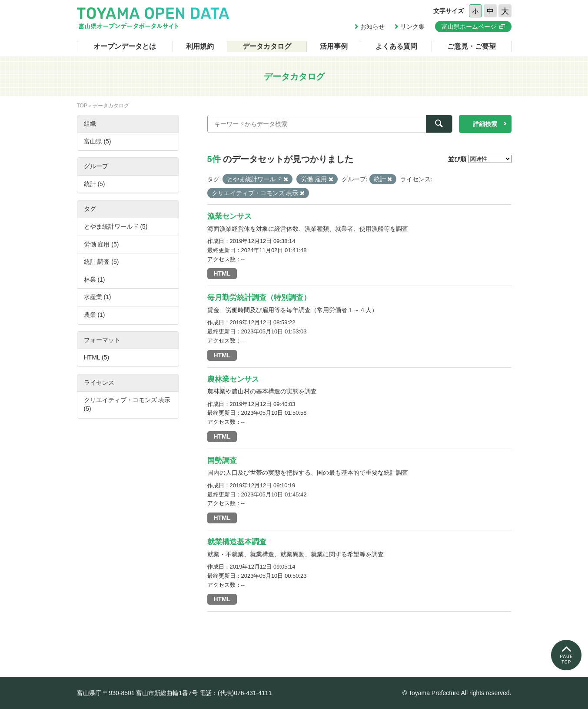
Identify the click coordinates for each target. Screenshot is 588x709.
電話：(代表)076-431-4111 (236, 693)
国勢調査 (222, 461)
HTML (222, 273)
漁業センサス (229, 216)
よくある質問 (396, 46)
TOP (82, 106)
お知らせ (372, 27)
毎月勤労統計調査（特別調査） (259, 298)
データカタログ (267, 46)
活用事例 (334, 46)
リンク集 (412, 27)
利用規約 (200, 46)
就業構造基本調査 (237, 542)
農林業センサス (233, 379)
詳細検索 (485, 124)
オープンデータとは (125, 46)
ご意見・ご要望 (472, 46)
